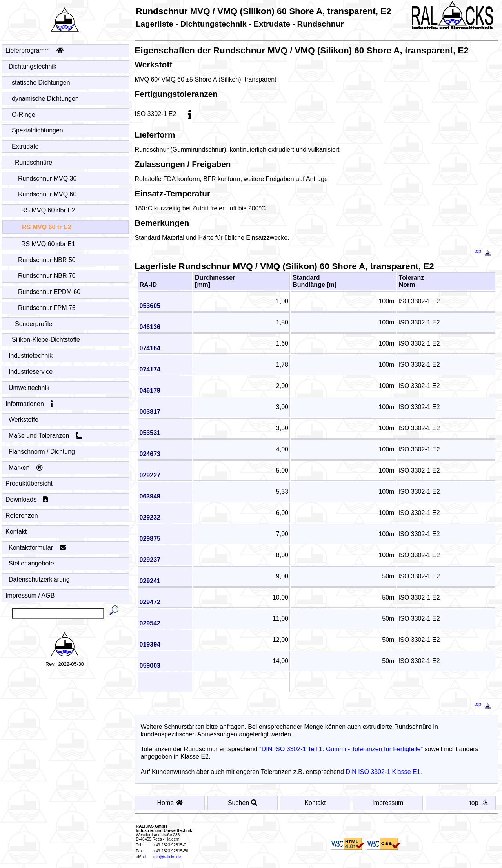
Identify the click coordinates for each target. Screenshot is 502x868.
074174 (152, 369)
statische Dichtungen (41, 82)
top (484, 251)
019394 (152, 644)
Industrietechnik (31, 356)
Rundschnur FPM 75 (47, 308)
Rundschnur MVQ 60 (47, 194)
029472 (152, 602)
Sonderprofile (34, 324)
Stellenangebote (32, 563)
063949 (152, 496)
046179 (152, 391)
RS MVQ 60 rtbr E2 (48, 210)
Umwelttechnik (29, 388)
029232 (152, 517)
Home (172, 803)
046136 (152, 327)
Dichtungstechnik (33, 66)
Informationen (29, 404)
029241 (152, 581)
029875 (152, 539)
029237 (152, 560)
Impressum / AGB (30, 595)
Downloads (27, 499)
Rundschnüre (34, 162)
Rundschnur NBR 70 (47, 276)
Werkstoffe (24, 420)
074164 (152, 348)
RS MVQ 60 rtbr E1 (48, 244)
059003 (152, 666)
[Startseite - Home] (65, 17)
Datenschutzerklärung (39, 579)
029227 (152, 475)
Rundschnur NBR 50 (47, 260)
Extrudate (25, 146)
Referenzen (22, 516)
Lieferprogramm (35, 50)
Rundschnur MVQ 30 (47, 178)
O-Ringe (24, 115)
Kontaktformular (37, 548)
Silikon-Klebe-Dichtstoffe (46, 340)
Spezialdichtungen (38, 130)
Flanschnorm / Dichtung (42, 452)
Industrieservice (31, 372)
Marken (26, 468)
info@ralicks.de (169, 857)
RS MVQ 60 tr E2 (47, 227)
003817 (152, 412)
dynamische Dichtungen (45, 99)
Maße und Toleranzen (46, 436)
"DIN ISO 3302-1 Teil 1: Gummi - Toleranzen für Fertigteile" (343, 749)
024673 (152, 454)
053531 (152, 433)
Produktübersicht (29, 483)
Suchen (244, 803)
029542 (152, 623)
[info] (192, 114)
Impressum (388, 803)
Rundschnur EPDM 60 (49, 292)
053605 (152, 306)
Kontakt (16, 532)
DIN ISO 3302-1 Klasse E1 (386, 772)
